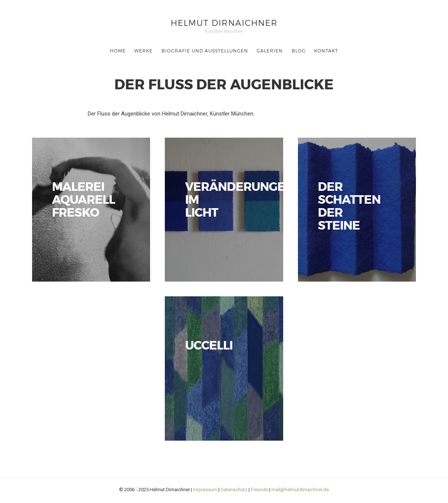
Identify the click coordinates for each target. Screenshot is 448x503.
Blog (299, 51)
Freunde (259, 490)
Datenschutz (234, 490)
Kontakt (326, 51)
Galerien (270, 51)
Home (118, 51)
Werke (143, 51)
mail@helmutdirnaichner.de (300, 490)
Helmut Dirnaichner (224, 22)
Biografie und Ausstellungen (205, 51)
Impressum (205, 490)
